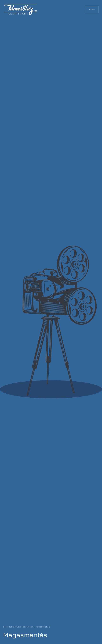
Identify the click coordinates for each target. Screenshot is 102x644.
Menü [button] (92, 10)
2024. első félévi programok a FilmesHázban (27, 627)
